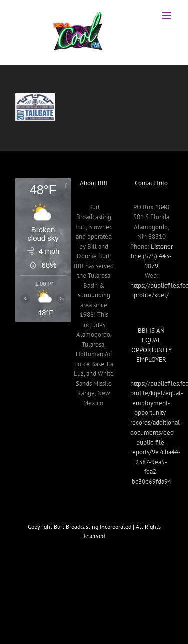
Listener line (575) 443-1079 (152, 256)
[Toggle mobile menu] (168, 15)
